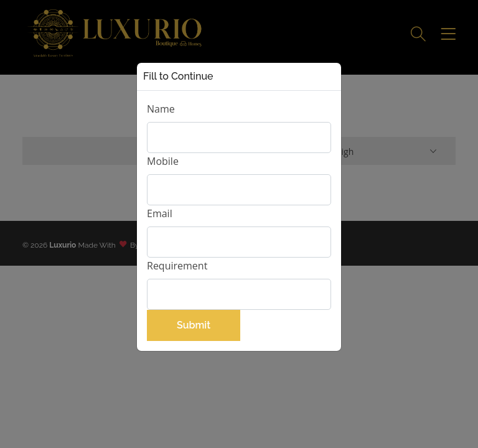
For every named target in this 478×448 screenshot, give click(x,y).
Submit (194, 325)
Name (161, 109)
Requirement (177, 266)
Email (160, 213)
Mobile (163, 161)
